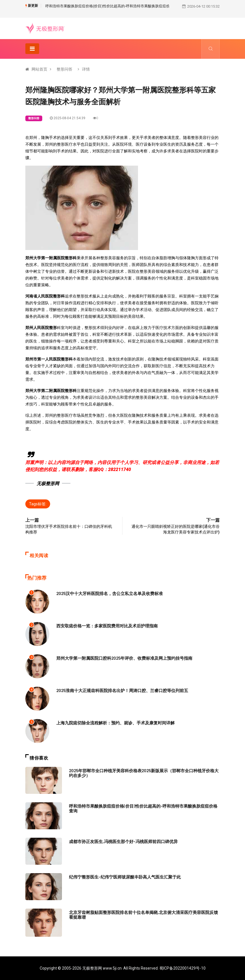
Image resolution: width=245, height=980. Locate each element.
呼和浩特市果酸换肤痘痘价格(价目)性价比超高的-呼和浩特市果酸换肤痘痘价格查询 (113, 6)
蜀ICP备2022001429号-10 (182, 968)
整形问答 (64, 69)
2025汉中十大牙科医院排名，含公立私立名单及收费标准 (110, 593)
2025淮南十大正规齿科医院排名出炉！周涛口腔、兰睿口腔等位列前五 (122, 690)
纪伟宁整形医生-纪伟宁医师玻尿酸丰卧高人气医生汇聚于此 (125, 877)
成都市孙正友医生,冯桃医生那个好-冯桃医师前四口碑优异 (123, 841)
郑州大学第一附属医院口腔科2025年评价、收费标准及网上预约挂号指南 (124, 658)
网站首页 (39, 69)
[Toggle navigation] (32, 49)
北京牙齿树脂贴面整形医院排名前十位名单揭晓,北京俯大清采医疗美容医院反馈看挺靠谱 (143, 915)
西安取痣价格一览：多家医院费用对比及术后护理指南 (107, 626)
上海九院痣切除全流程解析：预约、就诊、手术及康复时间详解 (115, 723)
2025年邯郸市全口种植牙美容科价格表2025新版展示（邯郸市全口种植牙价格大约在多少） (144, 773)
